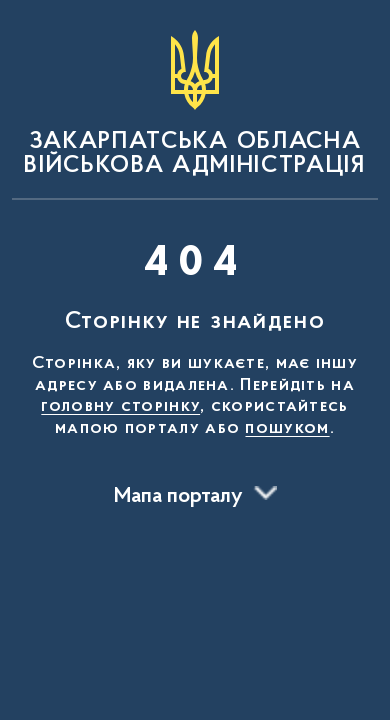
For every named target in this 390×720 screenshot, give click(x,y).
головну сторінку (120, 407)
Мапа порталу (178, 497)
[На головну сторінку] (195, 104)
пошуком (287, 429)
